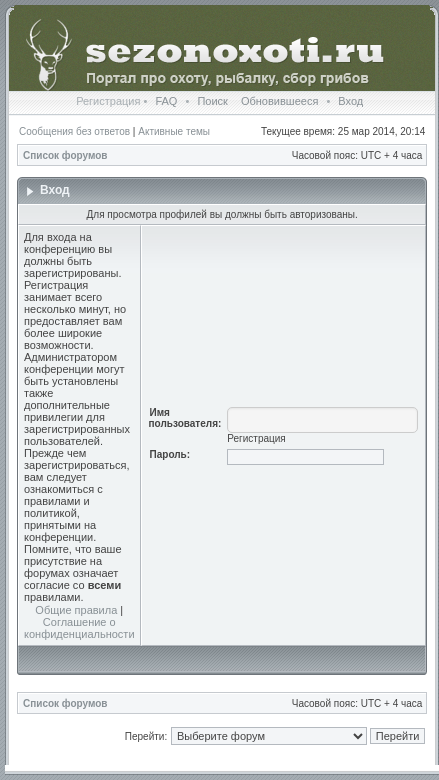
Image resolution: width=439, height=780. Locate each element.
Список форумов (65, 155)
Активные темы (174, 131)
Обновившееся (279, 101)
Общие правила (76, 610)
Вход (350, 101)
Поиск (212, 101)
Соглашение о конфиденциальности (79, 628)
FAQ (166, 101)
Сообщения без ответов (74, 131)
